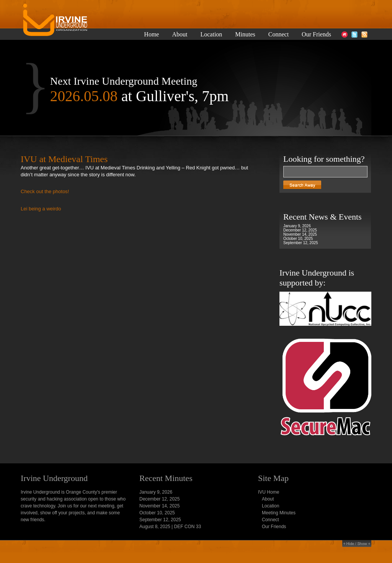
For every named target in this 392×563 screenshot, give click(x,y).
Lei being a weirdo (41, 209)
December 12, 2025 (300, 230)
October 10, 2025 (298, 239)
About (180, 34)
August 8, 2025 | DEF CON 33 (170, 527)
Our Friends (316, 34)
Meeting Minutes (279, 513)
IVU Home (269, 492)
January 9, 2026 (297, 226)
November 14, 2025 (300, 234)
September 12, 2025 (301, 243)
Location (211, 34)
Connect (278, 34)
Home (151, 34)
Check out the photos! (45, 191)
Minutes (245, 34)
